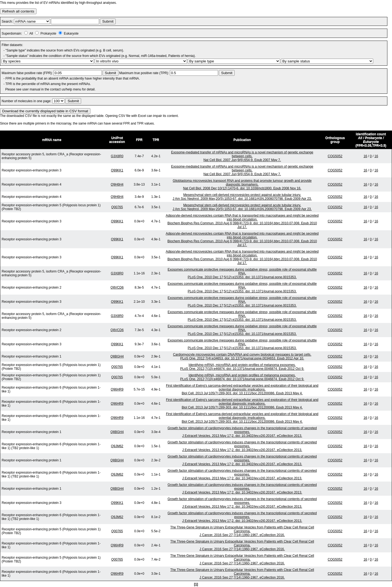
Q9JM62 (117, 446)
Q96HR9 (117, 389)
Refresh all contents (18, 11)
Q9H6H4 (117, 184)
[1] (196, 584)
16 (365, 156)
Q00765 (117, 207)
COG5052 (335, 156)
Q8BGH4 (117, 356)
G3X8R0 (117, 156)
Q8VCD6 (117, 288)
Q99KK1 (117, 170)
